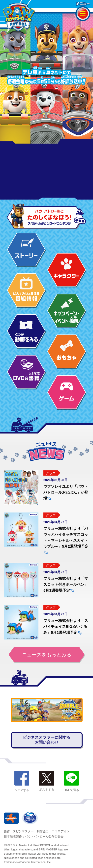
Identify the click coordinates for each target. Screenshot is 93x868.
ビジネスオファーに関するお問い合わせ (47, 740)
